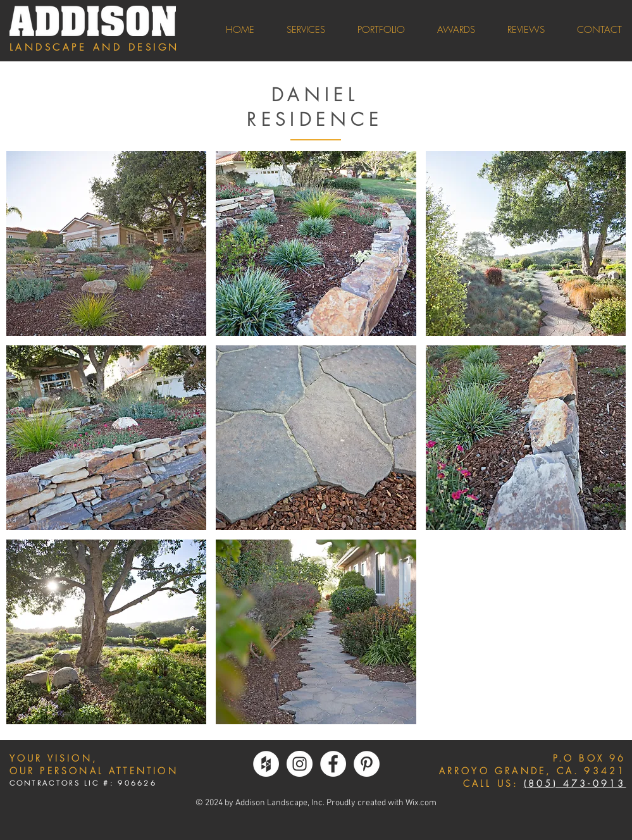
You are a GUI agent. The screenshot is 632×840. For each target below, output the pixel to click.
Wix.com (421, 803)
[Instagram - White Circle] (300, 764)
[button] (107, 244)
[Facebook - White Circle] (333, 764)
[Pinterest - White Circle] (367, 764)
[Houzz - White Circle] (266, 764)
